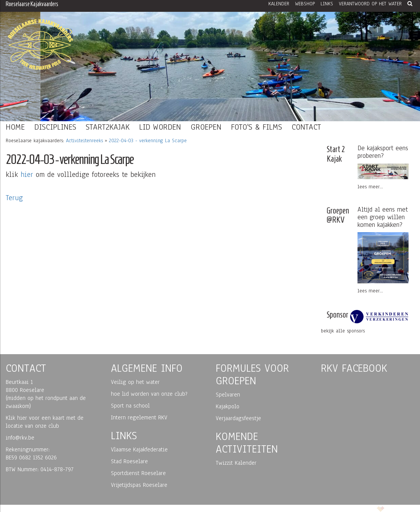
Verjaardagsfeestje (238, 418)
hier (27, 175)
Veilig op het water (135, 382)
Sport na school (130, 406)
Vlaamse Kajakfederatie (139, 449)
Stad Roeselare (129, 461)
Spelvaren (228, 395)
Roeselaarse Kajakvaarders (32, 4)
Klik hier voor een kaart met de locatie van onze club (45, 422)
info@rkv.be (20, 438)
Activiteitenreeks (84, 141)
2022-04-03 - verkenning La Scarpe (148, 141)
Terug (14, 198)
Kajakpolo (228, 406)
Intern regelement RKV (139, 417)
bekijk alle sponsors (343, 331)
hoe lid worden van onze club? (149, 394)
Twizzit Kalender (236, 463)
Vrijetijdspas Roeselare (139, 485)
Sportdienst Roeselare (138, 473)
